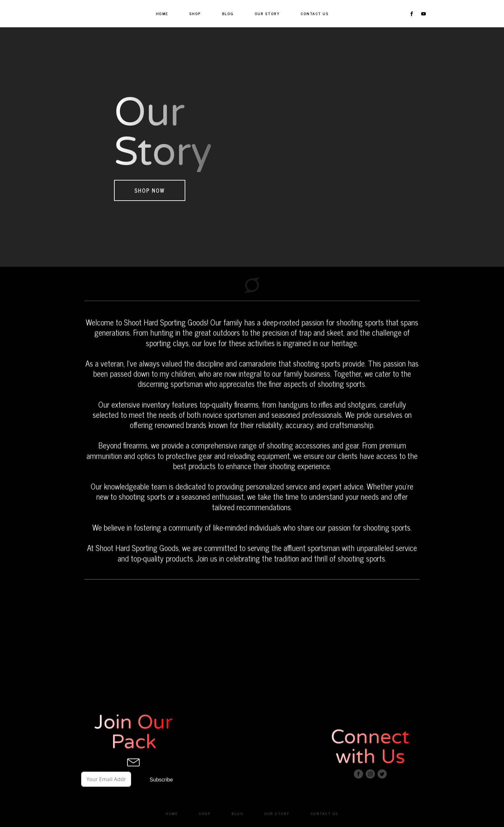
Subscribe (161, 787)
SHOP (195, 13)
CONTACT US (315, 13)
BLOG (228, 13)
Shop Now (150, 190)
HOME (162, 13)
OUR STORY (267, 13)
